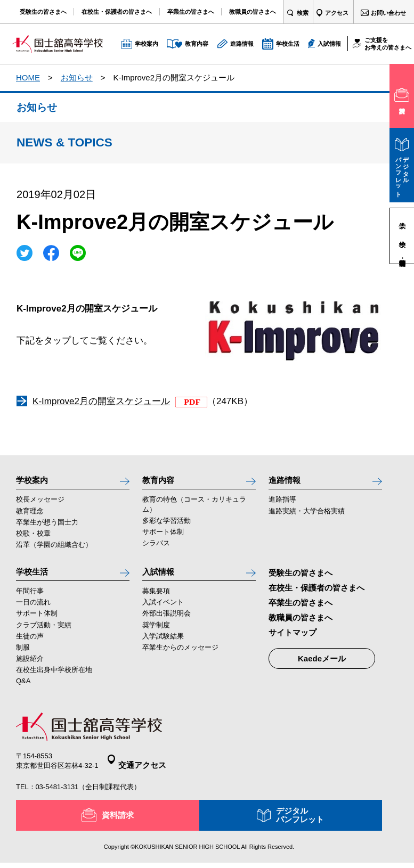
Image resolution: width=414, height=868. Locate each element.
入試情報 (161, 579)
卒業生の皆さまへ (301, 608)
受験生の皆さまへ (301, 578)
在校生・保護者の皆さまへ (316, 593)
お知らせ (77, 77)
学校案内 (35, 482)
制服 (23, 658)
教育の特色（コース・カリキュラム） (194, 510)
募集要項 (156, 602)
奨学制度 (156, 636)
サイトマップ (293, 638)
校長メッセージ (40, 505)
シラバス (156, 548)
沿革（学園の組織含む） (54, 550)
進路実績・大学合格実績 (307, 516)
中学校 (402, 236)
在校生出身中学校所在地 (54, 680)
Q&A (23, 691)
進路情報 (288, 482)
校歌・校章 (33, 539)
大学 (402, 217)
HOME (28, 77)
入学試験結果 (163, 647)
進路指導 (282, 505)
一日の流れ (33, 613)
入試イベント (163, 613)
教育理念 (30, 516)
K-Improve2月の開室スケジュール (101, 401)
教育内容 (161, 482)
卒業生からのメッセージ (180, 658)
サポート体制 (163, 537)
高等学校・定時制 (402, 254)
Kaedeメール (322, 664)
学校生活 (35, 579)
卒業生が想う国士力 (47, 527)
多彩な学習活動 (167, 526)
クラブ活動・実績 (44, 636)
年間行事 (30, 602)
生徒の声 (30, 647)
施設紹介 (30, 669)
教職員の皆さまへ (301, 623)
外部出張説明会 (167, 624)
